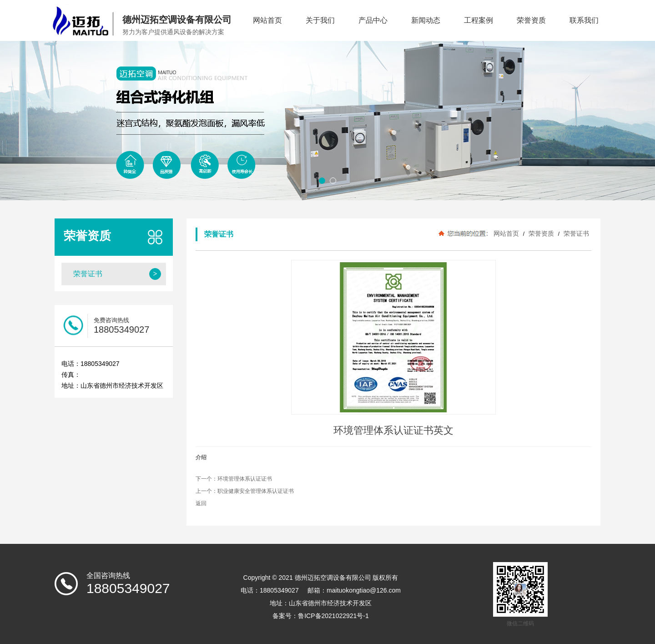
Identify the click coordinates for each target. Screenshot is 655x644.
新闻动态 (426, 20)
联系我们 (584, 20)
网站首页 (267, 20)
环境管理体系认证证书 (245, 479)
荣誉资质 (531, 20)
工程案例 (479, 20)
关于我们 (320, 20)
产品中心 (373, 20)
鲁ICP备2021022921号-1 (333, 616)
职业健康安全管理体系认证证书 (256, 491)
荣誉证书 (575, 233)
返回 (201, 503)
